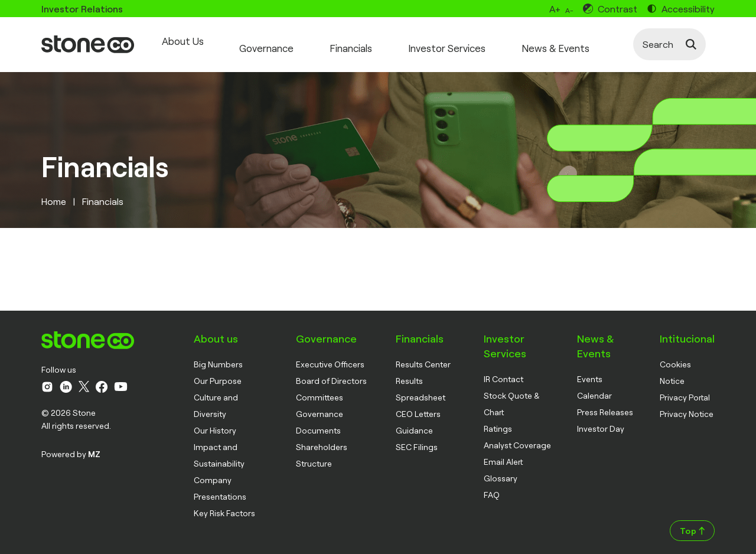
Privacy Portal (685, 390)
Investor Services (465, 41)
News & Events (580, 41)
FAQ (492, 487)
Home (54, 193)
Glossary (501, 470)
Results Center (423, 356)
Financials (363, 41)
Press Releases (605, 404)
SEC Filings (417, 439)
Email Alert (503, 454)
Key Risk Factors (224, 505)
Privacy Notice (687, 406)
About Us (182, 41)
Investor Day (601, 421)
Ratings (498, 421)
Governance (272, 41)
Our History (215, 423)
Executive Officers (330, 356)
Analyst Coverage (517, 437)
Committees (320, 390)
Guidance (414, 423)
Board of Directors (331, 373)
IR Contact (504, 371)
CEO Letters (418, 406)
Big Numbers (218, 356)
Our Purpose (218, 373)
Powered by (71, 446)
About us (216, 331)
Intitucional (687, 331)
